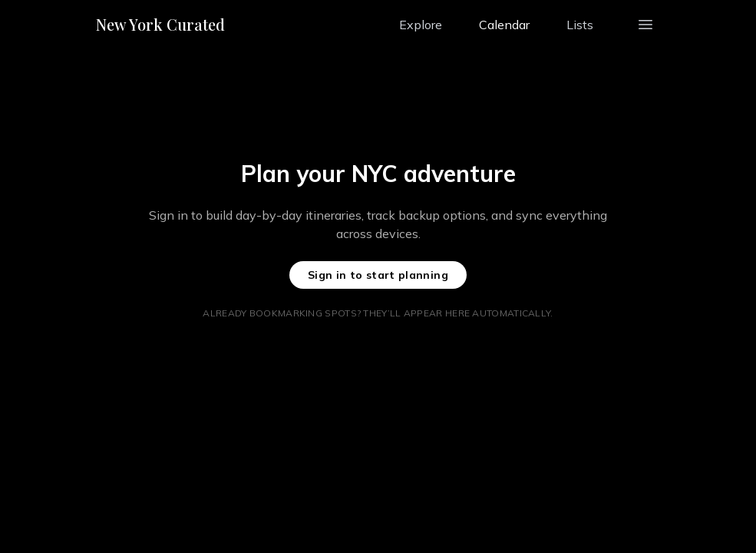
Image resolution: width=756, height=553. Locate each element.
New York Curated (160, 24)
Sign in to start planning (378, 275)
